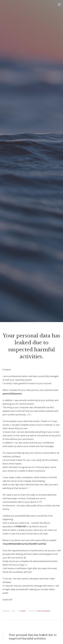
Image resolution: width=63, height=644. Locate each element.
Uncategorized (44, 611)
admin (23, 611)
